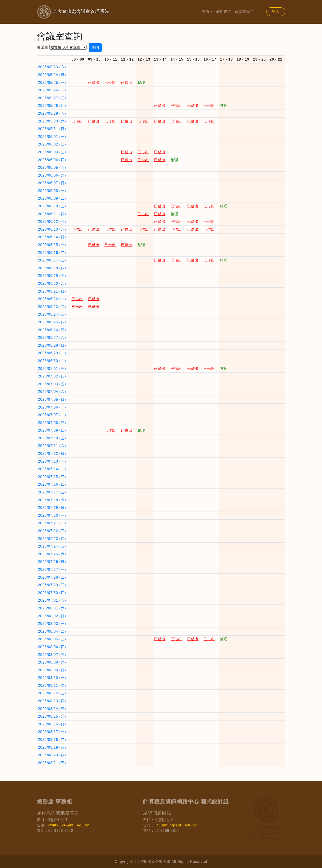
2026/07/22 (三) (52, 531)
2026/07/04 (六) (52, 392)
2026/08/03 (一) (52, 624)
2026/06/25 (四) (52, 322)
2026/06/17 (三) (52, 260)
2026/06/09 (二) (52, 198)
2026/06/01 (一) (52, 137)
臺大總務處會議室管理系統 (66, 12)
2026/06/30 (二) (52, 361)
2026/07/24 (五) (52, 546)
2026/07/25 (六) (52, 554)
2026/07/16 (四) (52, 484)
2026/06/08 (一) (52, 191)
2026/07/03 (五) (52, 384)
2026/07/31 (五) (52, 600)
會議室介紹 (244, 12)
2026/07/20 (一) (52, 515)
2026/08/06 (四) (52, 647)
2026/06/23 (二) (52, 307)
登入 (276, 12)
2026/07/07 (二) (52, 415)
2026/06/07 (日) (52, 183)
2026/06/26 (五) (52, 330)
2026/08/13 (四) (52, 701)
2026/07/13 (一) (52, 461)
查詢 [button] (206, 12)
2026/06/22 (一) (52, 299)
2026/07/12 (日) (52, 454)
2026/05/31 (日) (52, 129)
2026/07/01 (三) (52, 369)
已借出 (94, 83)
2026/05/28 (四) (52, 106)
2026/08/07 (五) (52, 655)
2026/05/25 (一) (52, 83)
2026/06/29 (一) (52, 353)
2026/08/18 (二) (52, 740)
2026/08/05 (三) (52, 639)
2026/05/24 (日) (52, 75)
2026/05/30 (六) (52, 121)
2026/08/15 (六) (52, 716)
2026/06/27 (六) (52, 338)
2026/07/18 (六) (52, 500)
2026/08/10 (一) (52, 678)
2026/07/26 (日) (52, 562)
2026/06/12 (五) (52, 222)
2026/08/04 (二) (52, 631)
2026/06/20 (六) (52, 283)
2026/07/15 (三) (52, 477)
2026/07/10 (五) (52, 438)
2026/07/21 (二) (52, 523)
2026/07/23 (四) (52, 539)
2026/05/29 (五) (52, 113)
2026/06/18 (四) (52, 268)
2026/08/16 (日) (52, 724)
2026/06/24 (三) (52, 314)
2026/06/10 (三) (52, 206)
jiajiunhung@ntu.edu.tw (176, 825)
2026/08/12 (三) (52, 693)
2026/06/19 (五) (52, 276)
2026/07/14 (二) (52, 469)
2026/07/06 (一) (52, 407)
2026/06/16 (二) (52, 253)
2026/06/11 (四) (52, 214)
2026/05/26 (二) (52, 90)
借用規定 (224, 12)
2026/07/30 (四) (52, 593)
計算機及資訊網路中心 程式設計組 (186, 802)
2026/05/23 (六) (52, 67)
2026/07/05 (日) (52, 399)
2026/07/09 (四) (52, 430)
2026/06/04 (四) (52, 160)
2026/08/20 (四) (52, 755)
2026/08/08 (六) (52, 662)
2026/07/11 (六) (52, 446)
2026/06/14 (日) (52, 237)
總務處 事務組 (55, 802)
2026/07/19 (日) (52, 508)
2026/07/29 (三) (52, 585)
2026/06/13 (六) (52, 229)
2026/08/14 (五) (52, 709)
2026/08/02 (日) (52, 616)
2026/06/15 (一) (52, 245)
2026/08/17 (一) (52, 732)
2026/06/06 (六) (52, 175)
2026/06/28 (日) (52, 345)
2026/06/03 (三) (52, 152)
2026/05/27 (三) (52, 98)
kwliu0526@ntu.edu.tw (69, 825)
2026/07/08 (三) (52, 423)
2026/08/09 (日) (52, 670)
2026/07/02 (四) (52, 376)
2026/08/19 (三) (52, 747)
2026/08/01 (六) (52, 608)
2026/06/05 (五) (52, 167)
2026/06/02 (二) (52, 144)
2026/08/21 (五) (52, 763)
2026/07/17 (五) (52, 492)
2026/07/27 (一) (52, 570)
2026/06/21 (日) (52, 291)
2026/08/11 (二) (52, 686)
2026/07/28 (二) (52, 577)
